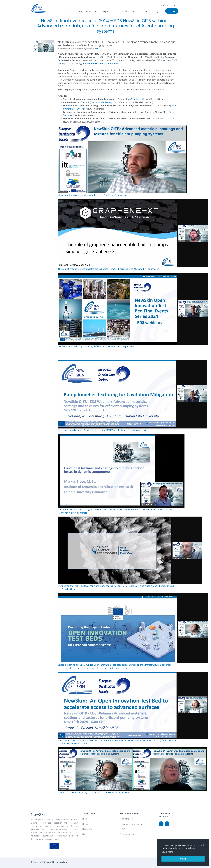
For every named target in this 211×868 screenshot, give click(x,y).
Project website (128, 834)
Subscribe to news (170, 5)
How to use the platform (132, 824)
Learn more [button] (167, 852)
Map (97, 11)
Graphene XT (138, 99)
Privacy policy (127, 819)
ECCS (174, 60)
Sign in (158, 11)
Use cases (136, 11)
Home (67, 11)
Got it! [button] (183, 859)
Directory (78, 11)
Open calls (123, 11)
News (89, 11)
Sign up (172, 11)
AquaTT (98, 49)
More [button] (147, 11)
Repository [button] (108, 11)
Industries (87, 829)
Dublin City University (102, 102)
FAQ (123, 829)
